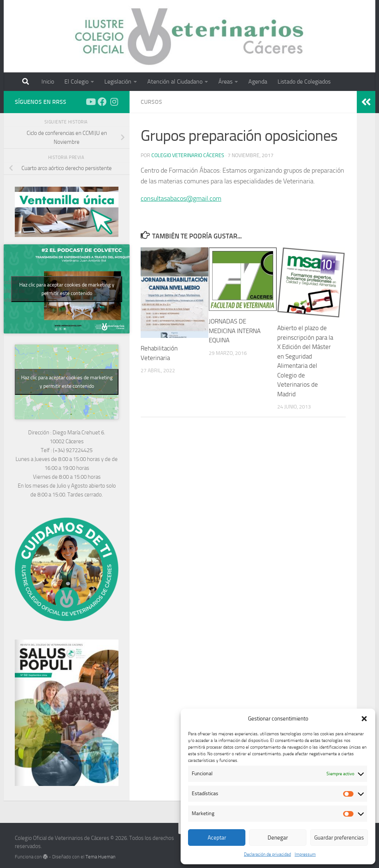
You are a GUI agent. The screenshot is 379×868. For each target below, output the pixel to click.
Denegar (278, 838)
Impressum (305, 854)
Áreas (225, 82)
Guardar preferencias (339, 838)
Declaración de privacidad (267, 854)
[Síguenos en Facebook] (102, 102)
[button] (364, 719)
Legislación (118, 82)
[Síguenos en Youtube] (90, 102)
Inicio (48, 82)
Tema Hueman (100, 857)
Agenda (258, 82)
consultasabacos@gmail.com (181, 199)
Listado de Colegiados (304, 82)
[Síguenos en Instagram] (114, 102)
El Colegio (76, 82)
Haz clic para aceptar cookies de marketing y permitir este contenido (67, 289)
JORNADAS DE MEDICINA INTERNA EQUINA (235, 331)
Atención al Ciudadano (175, 82)
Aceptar (217, 838)
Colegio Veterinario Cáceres (188, 155)
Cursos (151, 102)
